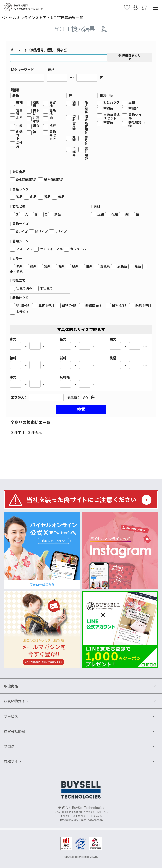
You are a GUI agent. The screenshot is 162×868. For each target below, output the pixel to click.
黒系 (138, 266)
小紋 (19, 126)
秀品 (47, 197)
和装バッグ (112, 102)
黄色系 (105, 266)
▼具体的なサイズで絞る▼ (81, 329)
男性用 (19, 145)
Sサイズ (22, 232)
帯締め (108, 109)
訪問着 (36, 104)
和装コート (19, 135)
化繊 (115, 214)
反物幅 (65, 377)
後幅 (113, 358)
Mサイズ (41, 232)
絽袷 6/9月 (143, 306)
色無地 (53, 112)
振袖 (19, 102)
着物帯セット (53, 135)
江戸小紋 (36, 120)
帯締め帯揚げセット (112, 117)
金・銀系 (16, 272)
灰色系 (122, 266)
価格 (51, 70)
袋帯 (74, 104)
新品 (58, 214)
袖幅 (13, 358)
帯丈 (13, 377)
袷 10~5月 (23, 306)
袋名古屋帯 (74, 123)
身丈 (13, 339)
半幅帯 (74, 152)
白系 (89, 266)
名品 (33, 197)
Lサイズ (61, 232)
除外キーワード (22, 70)
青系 (61, 266)
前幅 (63, 358)
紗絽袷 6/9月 (95, 306)
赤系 (19, 266)
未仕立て (46, 288)
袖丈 (113, 339)
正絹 (101, 214)
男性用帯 (86, 154)
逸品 (19, 197)
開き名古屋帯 (86, 125)
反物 (132, 102)
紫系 (47, 266)
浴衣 (36, 126)
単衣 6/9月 (46, 306)
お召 (19, 118)
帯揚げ (133, 109)
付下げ (36, 112)
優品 (61, 197)
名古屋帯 (86, 107)
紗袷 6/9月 (120, 306)
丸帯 (74, 139)
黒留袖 (53, 104)
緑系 (75, 266)
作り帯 (86, 141)
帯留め (108, 123)
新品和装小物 (137, 124)
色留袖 (19, 112)
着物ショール (137, 117)
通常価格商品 (54, 180)
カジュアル (78, 249)
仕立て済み (24, 288)
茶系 (33, 266)
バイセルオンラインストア (24, 18)
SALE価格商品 (26, 180)
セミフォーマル (51, 249)
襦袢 (53, 126)
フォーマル (24, 249)
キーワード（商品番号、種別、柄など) (39, 50)
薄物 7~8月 (70, 306)
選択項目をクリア (130, 57)
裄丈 (63, 339)
